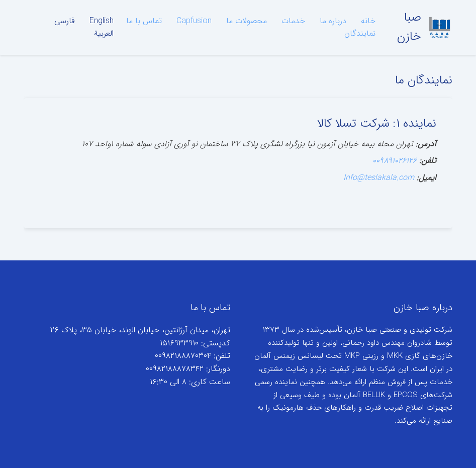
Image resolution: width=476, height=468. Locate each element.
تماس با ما (144, 21)
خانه (368, 21)
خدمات (293, 21)
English (102, 21)
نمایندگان (360, 33)
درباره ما (333, 21)
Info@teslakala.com (379, 178)
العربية (104, 33)
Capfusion (194, 21)
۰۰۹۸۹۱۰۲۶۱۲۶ (395, 161)
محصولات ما (247, 21)
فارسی (65, 21)
